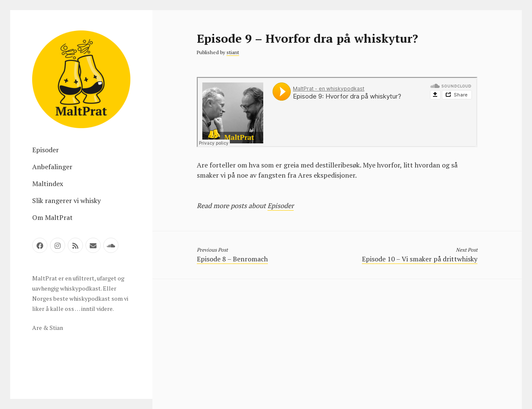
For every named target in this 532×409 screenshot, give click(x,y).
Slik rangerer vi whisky (66, 200)
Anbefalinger (52, 167)
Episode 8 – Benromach (232, 259)
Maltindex (48, 184)
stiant (233, 52)
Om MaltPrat (52, 217)
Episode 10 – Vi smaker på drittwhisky (420, 259)
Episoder (45, 150)
